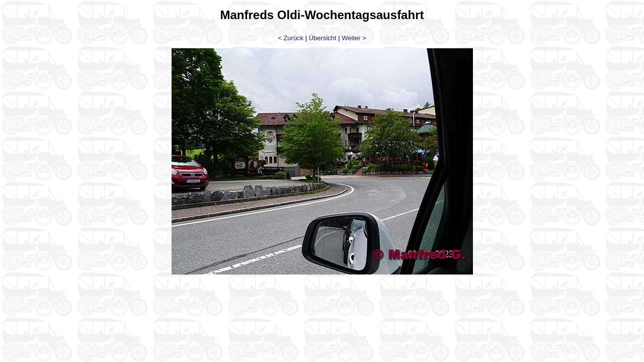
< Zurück (291, 38)
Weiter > (354, 38)
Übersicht (323, 38)
